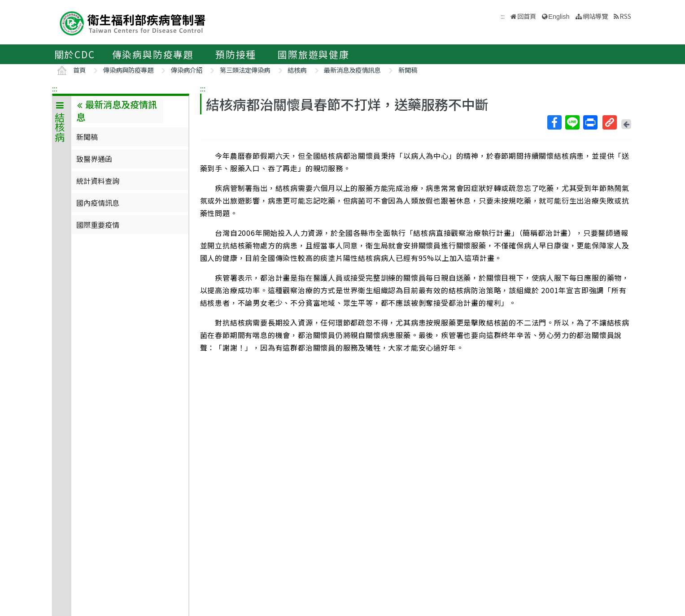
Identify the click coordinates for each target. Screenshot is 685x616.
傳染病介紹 (187, 70)
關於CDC (75, 54)
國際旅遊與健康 (314, 54)
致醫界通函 (94, 159)
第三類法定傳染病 (245, 70)
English (559, 17)
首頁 (79, 70)
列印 (590, 122)
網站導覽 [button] (595, 16)
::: (55, 88)
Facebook (554, 122)
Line (572, 122)
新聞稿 (408, 70)
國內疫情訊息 (98, 203)
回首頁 (527, 16)
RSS (625, 16)
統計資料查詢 (98, 181)
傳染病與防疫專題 (153, 54)
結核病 (297, 70)
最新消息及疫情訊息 (352, 70)
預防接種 (236, 54)
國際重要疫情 (98, 225)
